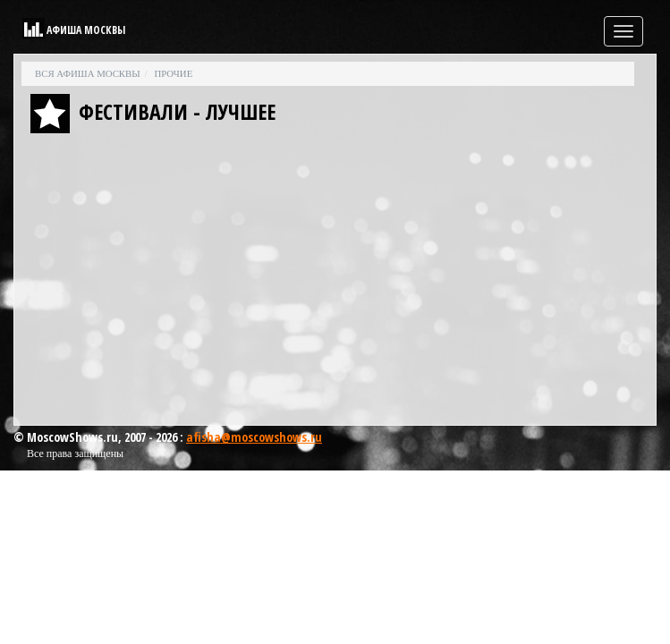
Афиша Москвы (86, 30)
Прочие (173, 73)
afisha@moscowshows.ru (254, 437)
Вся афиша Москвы (88, 73)
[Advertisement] (335, 284)
